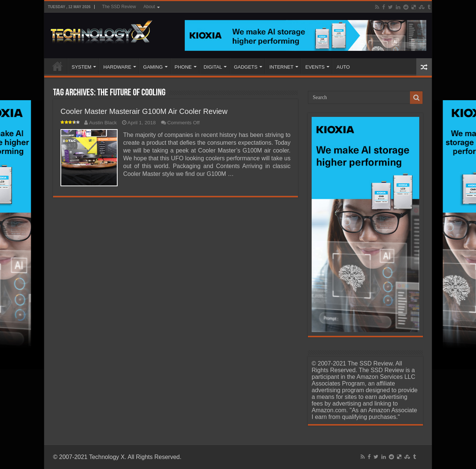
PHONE (183, 67)
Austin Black (103, 123)
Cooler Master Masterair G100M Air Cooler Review (144, 111)
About (149, 7)
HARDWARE (117, 67)
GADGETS (246, 67)
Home (58, 66)
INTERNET (281, 67)
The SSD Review (119, 7)
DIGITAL (213, 67)
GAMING (153, 67)
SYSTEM (81, 67)
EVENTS (315, 67)
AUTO (343, 67)
